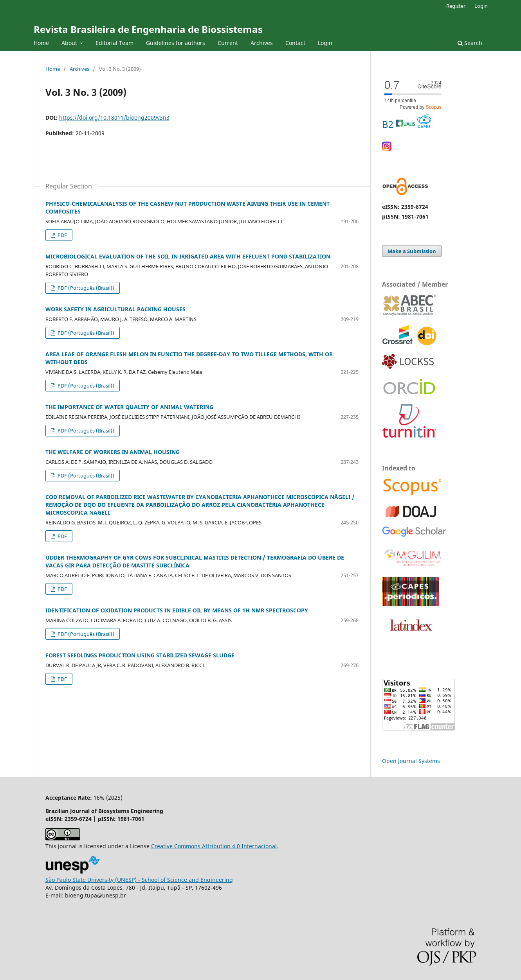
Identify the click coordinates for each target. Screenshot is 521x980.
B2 (407, 124)
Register (456, 6)
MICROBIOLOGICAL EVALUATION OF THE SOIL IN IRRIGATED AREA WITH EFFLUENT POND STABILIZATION (188, 256)
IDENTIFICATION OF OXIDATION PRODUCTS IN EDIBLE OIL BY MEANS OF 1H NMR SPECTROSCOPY (177, 610)
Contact (295, 43)
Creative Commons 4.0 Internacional (214, 846)
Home (41, 43)
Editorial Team (114, 43)
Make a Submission (412, 251)
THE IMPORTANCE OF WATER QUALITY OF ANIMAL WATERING (129, 407)
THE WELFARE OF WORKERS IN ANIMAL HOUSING (113, 452)
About (70, 43)
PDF (62, 235)
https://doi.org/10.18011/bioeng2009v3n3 (114, 118)
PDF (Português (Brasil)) (85, 288)
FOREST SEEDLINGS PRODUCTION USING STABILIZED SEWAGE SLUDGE (140, 655)
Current (228, 43)
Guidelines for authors (176, 43)
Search (470, 43)
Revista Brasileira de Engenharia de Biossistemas (148, 29)
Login (325, 43)
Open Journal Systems (411, 761)
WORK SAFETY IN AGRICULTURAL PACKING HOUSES (115, 309)
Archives (262, 43)
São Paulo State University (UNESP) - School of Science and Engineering (139, 880)
